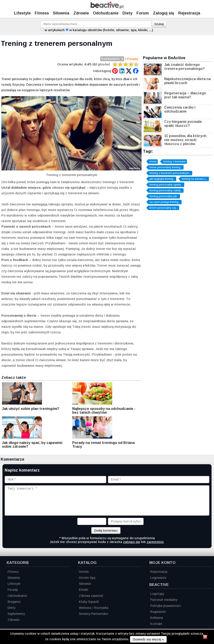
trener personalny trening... (166, 167)
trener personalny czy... (164, 208)
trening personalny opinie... (166, 185)
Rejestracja (159, 572)
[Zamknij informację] (205, 638)
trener (153, 162)
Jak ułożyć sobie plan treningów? (31, 409)
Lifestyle (22, 13)
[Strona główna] (107, 7)
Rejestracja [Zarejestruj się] (189, 13)
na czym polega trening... (165, 202)
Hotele (84, 572)
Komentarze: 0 (112, 59)
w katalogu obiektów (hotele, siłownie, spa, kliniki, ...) (111, 30)
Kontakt (156, 624)
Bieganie (14, 602)
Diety (127, 13)
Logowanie (158, 578)
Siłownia (61, 13)
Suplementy (16, 614)
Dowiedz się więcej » (148, 639)
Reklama (157, 618)
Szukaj (159, 24)
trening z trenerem (175, 162)
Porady (133, 59)
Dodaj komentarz (106, 531)
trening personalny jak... (164, 196)
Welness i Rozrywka (94, 608)
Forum (143, 13)
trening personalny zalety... (166, 190)
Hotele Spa (87, 578)
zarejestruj (155, 542)
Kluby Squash (89, 602)
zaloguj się (132, 542)
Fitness (42, 13)
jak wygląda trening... (162, 179)
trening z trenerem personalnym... (170, 173)
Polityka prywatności (166, 606)
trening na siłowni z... (195, 179)
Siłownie (85, 584)
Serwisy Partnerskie (93, 614)
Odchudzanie (106, 13)
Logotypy (157, 594)
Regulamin (158, 612)
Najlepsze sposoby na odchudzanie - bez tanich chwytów (104, 411)
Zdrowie (81, 13)
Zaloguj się (164, 13)
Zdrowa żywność (91, 596)
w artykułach (55, 30)
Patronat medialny (164, 600)
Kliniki (83, 590)
